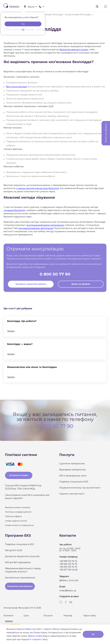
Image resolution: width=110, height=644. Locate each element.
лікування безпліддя (14, 210)
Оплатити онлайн (19, 475)
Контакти (8, 616)
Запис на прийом (81, 284)
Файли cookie (35, 636)
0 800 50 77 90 (55, 274)
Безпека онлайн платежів (18, 507)
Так (23, 24)
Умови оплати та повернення (19, 525)
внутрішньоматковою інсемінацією (45, 225)
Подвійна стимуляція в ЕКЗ (74, 482)
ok (93, 634)
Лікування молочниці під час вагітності (80, 488)
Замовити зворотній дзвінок (31, 284)
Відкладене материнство (73, 470)
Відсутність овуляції (17, 87)
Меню (105, 7)
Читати (11, 331)
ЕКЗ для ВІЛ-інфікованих (18, 562)
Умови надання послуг (16, 521)
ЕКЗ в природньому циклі (73, 476)
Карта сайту (90, 616)
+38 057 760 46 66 (68, 570)
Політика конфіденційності (18, 512)
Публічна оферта (13, 516)
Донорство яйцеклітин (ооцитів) (22, 556)
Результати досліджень (20, 586)
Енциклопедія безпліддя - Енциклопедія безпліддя (64, 15)
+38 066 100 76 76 (68, 564)
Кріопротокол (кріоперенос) (20, 578)
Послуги (48, 616)
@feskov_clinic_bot (69, 580)
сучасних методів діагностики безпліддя (38, 188)
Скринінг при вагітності (72, 494)
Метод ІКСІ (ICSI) (14, 550)
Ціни (26, 616)
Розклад (68, 616)
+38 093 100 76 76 (68, 567)
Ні (23, 30)
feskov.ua (30, 629)
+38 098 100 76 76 (68, 561)
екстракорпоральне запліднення (36, 228)
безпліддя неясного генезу (74, 50)
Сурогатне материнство (72, 464)
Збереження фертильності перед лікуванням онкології (23, 570)
